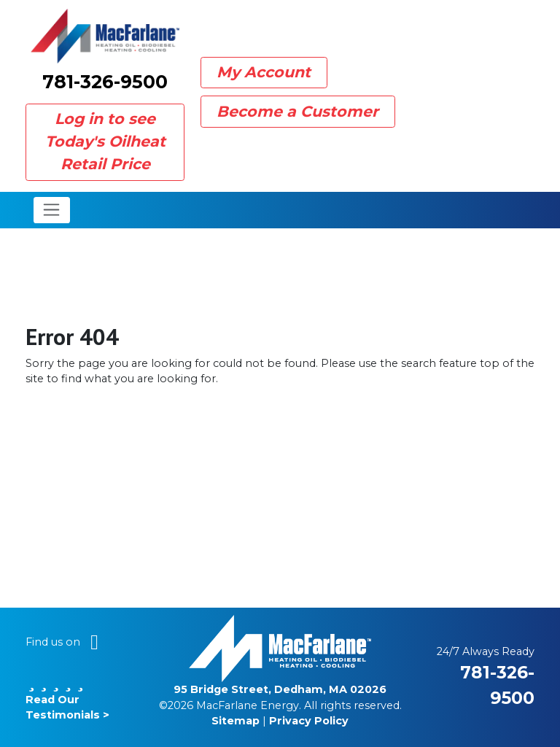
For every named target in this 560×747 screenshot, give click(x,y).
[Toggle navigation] (52, 210)
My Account (264, 72)
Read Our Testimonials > (67, 699)
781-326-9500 (105, 82)
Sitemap (236, 721)
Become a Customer (297, 111)
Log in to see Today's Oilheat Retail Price (105, 141)
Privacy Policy (309, 721)
